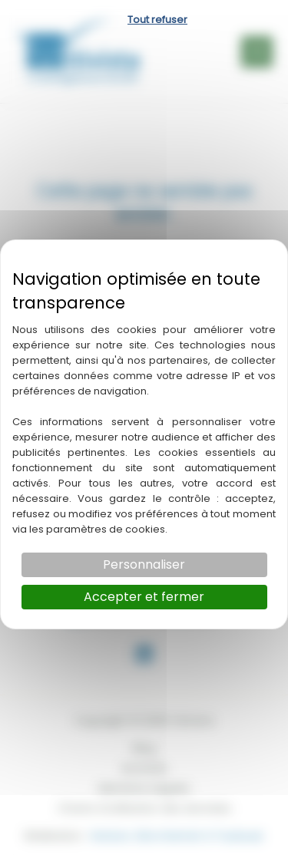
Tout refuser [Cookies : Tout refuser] (157, 20)
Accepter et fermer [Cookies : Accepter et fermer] (144, 597)
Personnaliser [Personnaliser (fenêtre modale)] (144, 564)
